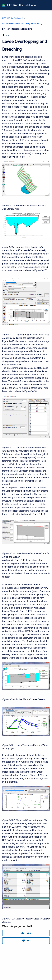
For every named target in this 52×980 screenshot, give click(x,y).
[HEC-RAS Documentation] (4, 5)
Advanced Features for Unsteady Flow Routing (22, 23)
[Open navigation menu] (46, 5)
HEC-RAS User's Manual (22, 5)
